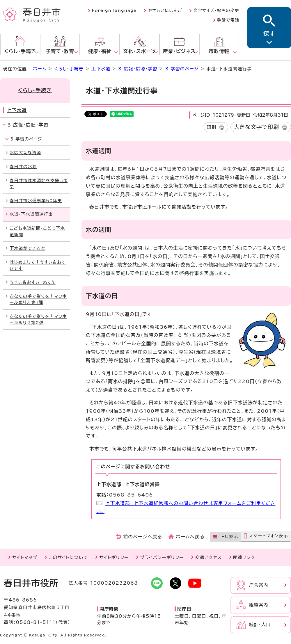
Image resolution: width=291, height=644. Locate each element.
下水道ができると (27, 248)
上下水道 (101, 69)
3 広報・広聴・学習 (138, 69)
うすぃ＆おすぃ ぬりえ (33, 282)
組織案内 (259, 605)
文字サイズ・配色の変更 (216, 10)
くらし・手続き (69, 69)
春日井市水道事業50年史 (36, 201)
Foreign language (114, 10)
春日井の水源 (23, 167)
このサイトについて (68, 557)
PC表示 (230, 537)
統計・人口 (260, 625)
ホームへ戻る (190, 537)
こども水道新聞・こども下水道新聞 (37, 231)
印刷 (212, 127)
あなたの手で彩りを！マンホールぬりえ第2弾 (38, 320)
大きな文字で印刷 (256, 127)
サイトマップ (25, 557)
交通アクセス (208, 557)
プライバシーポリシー (162, 557)
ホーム (40, 69)
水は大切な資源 (25, 153)
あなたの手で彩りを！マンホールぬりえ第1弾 (38, 299)
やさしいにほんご (165, 10)
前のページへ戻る (143, 537)
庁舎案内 (259, 585)
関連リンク (244, 557)
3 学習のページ (183, 69)
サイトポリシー (114, 557)
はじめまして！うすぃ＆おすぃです (38, 265)
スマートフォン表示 (268, 536)
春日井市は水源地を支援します (39, 184)
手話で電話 (228, 20)
